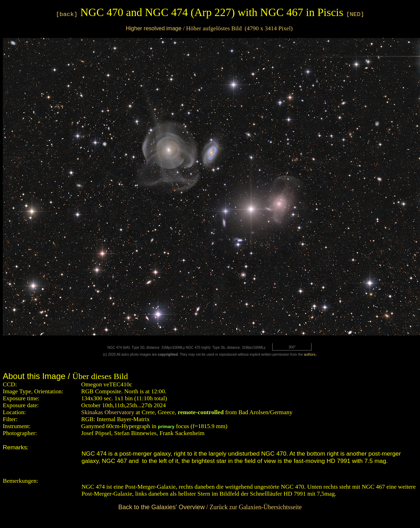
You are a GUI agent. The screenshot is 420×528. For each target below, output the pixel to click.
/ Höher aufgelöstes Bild (209, 28)
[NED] (355, 14)
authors (310, 354)
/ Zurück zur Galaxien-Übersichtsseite (210, 507)
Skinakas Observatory (108, 412)
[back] (67, 14)
